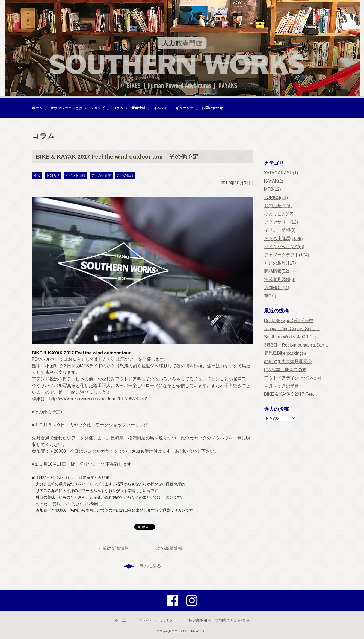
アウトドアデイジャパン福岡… (295, 378)
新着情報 (138, 108)
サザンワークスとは (66, 108)
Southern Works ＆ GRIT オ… (293, 337)
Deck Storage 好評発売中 (289, 320)
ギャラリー (185, 108)
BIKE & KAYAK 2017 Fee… (291, 394)
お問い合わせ (212, 108)
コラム (118, 108)
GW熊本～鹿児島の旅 (285, 370)
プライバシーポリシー (157, 620)
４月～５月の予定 (282, 386)
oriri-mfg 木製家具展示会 (288, 361)
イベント (161, 108)
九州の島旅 (125, 175)
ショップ (97, 108)
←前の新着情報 (114, 548)
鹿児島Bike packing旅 (285, 353)
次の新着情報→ (171, 548)
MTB (37, 175)
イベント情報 (75, 175)
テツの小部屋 (101, 175)
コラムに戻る (148, 566)
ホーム (37, 108)
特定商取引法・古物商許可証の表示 (219, 620)
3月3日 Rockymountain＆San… (296, 345)
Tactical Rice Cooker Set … (292, 329)
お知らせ (53, 175)
